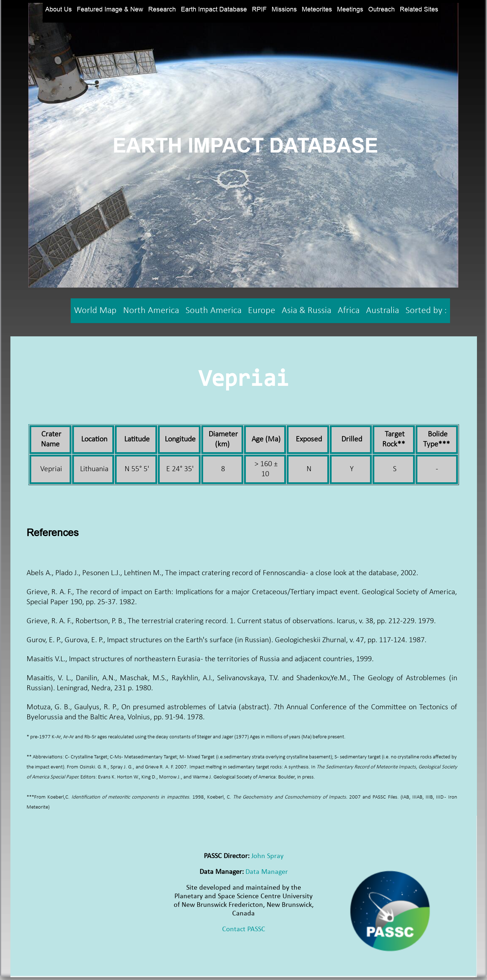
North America (151, 311)
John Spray (267, 856)
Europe (262, 311)
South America (214, 311)
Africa (349, 311)
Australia (383, 311)
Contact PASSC (244, 929)
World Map (95, 311)
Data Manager (267, 872)
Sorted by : (426, 311)
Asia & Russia (306, 311)
